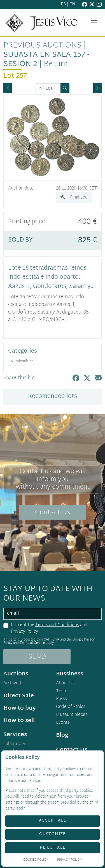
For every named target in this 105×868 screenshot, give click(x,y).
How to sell (19, 721)
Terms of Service (32, 643)
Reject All (53, 848)
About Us (65, 684)
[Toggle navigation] (94, 23)
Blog (62, 735)
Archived (12, 684)
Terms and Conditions (57, 625)
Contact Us (53, 513)
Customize (53, 834)
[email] (53, 614)
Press (61, 699)
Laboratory (14, 744)
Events (63, 723)
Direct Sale (19, 696)
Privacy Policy (25, 632)
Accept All (53, 821)
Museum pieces (72, 715)
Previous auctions (42, 46)
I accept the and (49, 629)
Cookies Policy (36, 860)
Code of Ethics (71, 707)
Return (56, 64)
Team (62, 691)
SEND (37, 657)
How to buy (20, 708)
